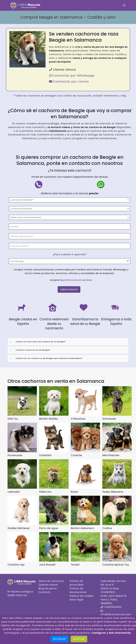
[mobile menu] (124, 5)
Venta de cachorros (51, 581)
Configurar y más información (111, 633)
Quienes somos (48, 585)
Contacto (45, 592)
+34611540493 (113, 607)
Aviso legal (76, 600)
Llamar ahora (62, 70)
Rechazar (59, 639)
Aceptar (79, 639)
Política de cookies (82, 596)
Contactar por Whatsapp (72, 75)
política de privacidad (77, 280)
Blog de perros (48, 588)
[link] (68, 342)
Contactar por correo (69, 81)
